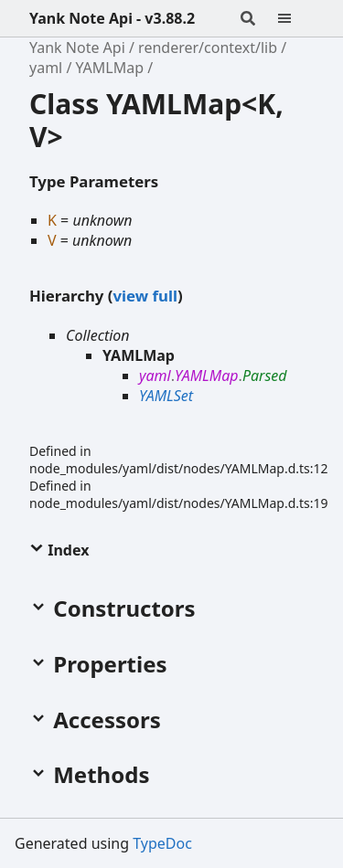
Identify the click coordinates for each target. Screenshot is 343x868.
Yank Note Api (77, 48)
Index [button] (59, 550)
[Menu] (295, 18)
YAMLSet (166, 396)
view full (145, 296)
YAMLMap (110, 68)
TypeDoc (162, 843)
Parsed (265, 376)
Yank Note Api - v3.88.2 (112, 18)
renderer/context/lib (208, 48)
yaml (46, 68)
